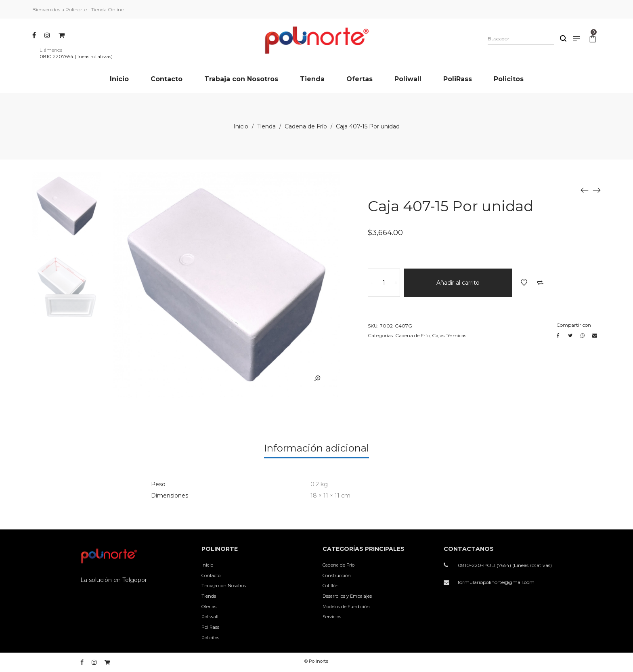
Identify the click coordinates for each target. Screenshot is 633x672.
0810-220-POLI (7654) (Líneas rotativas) (505, 565)
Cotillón (331, 586)
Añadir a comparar (540, 283)
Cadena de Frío (306, 126)
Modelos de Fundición (346, 607)
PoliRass (210, 627)
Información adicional (316, 448)
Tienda (266, 126)
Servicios (332, 617)
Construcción (337, 575)
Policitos (210, 638)
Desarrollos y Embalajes (347, 596)
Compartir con (574, 325)
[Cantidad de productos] (384, 283)
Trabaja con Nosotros (224, 586)
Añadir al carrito (458, 283)
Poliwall (210, 617)
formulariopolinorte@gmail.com (496, 582)
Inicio (241, 126)
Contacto (211, 575)
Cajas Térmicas (449, 335)
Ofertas (209, 607)
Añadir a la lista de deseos (524, 283)
